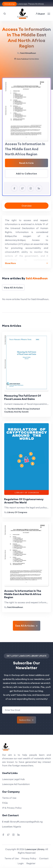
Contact (44, 858)
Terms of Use (9, 798)
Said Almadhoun (28, 53)
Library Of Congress (17, 512)
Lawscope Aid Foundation (16, 784)
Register (31, 863)
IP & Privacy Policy (12, 808)
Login (21, 863)
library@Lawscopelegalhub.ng (26, 822)
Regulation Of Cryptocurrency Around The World (24, 501)
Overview (27, 206)
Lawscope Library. (35, 849)
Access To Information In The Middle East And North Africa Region (23, 594)
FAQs (5, 803)
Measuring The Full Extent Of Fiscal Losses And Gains (23, 397)
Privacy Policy (29, 858)
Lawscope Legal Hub (13, 779)
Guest (40, 14)
